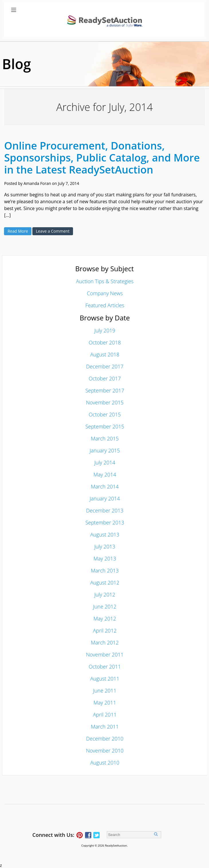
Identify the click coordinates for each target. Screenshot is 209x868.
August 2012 (105, 582)
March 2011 (105, 727)
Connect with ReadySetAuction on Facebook (88, 835)
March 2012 (105, 642)
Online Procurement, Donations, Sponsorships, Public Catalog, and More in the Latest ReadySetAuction (102, 158)
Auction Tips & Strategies (105, 281)
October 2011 (105, 667)
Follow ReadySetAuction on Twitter (96, 835)
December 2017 (105, 366)
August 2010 (105, 763)
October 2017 (105, 378)
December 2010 (105, 739)
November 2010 (105, 751)
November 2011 (105, 655)
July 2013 (105, 546)
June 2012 (105, 606)
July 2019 (105, 330)
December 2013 (105, 510)
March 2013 (105, 570)
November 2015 (105, 402)
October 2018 (105, 342)
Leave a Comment (53, 231)
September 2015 (105, 426)
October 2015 (105, 414)
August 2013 (105, 534)
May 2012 (105, 618)
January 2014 (105, 498)
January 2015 (105, 450)
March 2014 (105, 486)
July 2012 (105, 594)
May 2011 (105, 703)
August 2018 (105, 354)
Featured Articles (105, 305)
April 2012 (105, 630)
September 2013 (105, 522)
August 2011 (105, 679)
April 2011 (105, 715)
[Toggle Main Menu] (105, 19)
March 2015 (105, 438)
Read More (18, 231)
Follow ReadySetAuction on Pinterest (80, 835)
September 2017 (105, 390)
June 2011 (105, 691)
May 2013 (105, 558)
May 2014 (105, 474)
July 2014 (105, 462)
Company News (105, 293)
